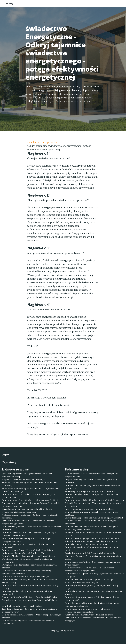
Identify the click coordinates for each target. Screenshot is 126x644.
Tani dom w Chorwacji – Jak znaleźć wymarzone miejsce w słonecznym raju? (29, 610)
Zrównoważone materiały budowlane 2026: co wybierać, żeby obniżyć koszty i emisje (31, 490)
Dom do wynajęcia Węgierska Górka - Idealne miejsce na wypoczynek (29, 546)
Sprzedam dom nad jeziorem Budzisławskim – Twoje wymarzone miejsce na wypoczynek (27, 510)
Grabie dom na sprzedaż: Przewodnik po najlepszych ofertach (94, 518)
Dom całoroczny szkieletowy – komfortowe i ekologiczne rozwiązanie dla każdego (92, 604)
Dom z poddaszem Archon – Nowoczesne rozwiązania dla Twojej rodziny (92, 563)
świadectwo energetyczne (42, 142)
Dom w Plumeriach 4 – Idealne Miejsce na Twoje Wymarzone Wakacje (94, 593)
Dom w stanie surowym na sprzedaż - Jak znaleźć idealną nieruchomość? (92, 599)
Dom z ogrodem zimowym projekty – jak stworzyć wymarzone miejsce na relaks (89, 610)
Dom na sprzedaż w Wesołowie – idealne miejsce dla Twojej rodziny (30, 587)
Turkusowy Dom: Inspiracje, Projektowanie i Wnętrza (90, 491)
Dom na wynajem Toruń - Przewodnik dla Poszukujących (28, 550)
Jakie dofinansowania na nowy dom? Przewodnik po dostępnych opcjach (26, 540)
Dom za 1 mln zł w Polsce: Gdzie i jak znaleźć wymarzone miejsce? (92, 496)
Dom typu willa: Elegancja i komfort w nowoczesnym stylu (92, 538)
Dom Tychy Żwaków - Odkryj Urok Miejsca (22, 606)
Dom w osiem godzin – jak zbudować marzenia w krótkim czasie (92, 549)
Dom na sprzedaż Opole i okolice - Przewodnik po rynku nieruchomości (28, 496)
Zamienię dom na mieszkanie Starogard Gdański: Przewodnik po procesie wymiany (31, 505)
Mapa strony (9, 462)
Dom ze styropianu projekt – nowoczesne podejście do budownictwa (28, 622)
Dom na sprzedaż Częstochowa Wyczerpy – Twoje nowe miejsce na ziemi (92, 475)
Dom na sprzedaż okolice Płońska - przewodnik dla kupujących (94, 500)
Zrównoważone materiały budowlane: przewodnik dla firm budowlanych (29, 484)
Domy (12, 4)
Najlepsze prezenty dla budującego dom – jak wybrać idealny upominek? (30, 516)
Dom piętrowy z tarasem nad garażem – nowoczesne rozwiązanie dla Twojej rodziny (90, 569)
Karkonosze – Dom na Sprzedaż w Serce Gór (23, 553)
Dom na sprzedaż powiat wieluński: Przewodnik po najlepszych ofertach (31, 616)
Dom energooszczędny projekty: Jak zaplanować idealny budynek (91, 587)
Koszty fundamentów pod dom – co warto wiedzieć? (90, 509)
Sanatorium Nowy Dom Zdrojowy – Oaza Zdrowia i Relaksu (30, 597)
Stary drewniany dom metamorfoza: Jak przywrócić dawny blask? (30, 602)
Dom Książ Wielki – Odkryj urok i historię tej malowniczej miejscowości (29, 593)
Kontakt (113, 4)
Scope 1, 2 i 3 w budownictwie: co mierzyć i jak (23, 480)
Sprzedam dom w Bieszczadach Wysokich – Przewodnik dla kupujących (93, 619)
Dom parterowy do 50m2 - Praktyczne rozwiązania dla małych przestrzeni (31, 528)
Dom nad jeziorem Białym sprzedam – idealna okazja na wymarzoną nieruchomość (91, 528)
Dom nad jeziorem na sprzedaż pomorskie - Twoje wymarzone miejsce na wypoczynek (89, 581)
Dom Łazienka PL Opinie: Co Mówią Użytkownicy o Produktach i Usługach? (94, 575)
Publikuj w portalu (81, 4)
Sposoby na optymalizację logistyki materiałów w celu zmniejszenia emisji (27, 475)
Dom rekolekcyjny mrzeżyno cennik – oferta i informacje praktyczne (92, 513)
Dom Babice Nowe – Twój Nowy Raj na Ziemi (86, 544)
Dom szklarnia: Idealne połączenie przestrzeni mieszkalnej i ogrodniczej (93, 487)
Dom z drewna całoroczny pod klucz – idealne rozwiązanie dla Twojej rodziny (31, 581)
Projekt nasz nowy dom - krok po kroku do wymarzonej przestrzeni (91, 481)
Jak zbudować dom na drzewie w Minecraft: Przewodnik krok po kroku (94, 534)
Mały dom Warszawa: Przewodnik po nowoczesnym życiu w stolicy (93, 557)
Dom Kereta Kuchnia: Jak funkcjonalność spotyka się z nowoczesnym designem (27, 572)
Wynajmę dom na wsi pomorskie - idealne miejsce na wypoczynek (27, 560)
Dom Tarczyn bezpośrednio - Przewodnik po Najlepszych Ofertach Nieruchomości (29, 534)
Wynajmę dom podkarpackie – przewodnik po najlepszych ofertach (29, 566)
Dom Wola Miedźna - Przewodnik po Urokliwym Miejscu (28, 556)
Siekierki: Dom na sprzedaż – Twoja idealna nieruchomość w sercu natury (93, 505)
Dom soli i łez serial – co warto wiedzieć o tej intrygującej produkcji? (92, 522)
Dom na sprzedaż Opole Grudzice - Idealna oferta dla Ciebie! (31, 500)
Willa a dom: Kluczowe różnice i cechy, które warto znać (91, 541)
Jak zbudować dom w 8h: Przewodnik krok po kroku (89, 615)
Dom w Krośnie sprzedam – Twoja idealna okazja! (25, 577)
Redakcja (100, 4)
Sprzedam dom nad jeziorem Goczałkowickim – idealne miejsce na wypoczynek (28, 522)
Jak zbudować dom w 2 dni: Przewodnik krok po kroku (90, 553)
